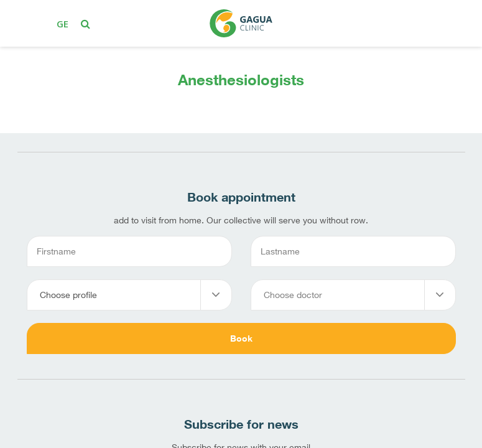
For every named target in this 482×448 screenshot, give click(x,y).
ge (63, 24)
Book (241, 338)
